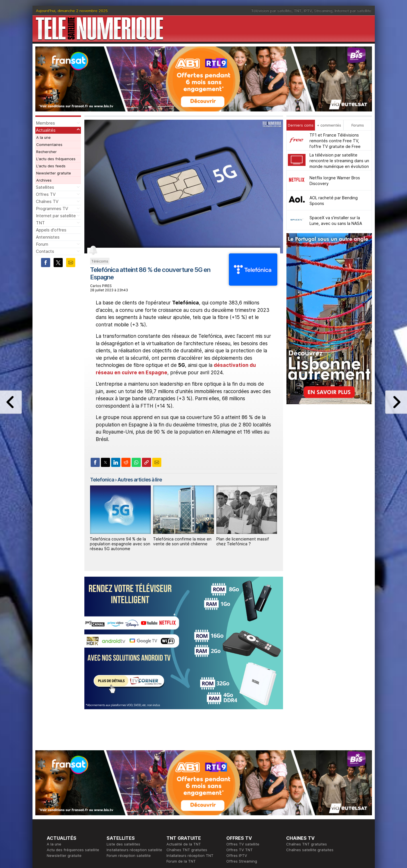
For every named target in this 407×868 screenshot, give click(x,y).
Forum (42, 244)
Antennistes (48, 237)
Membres (45, 123)
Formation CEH (239, 801)
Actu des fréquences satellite (73, 767)
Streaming (323, 11)
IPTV (308, 11)
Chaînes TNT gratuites (187, 767)
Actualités (46, 130)
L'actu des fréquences (56, 159)
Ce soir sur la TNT (63, 807)
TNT (298, 11)
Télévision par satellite (271, 11)
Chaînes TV (47, 201)
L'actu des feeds (51, 166)
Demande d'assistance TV (190, 818)
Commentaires (49, 145)
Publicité (174, 807)
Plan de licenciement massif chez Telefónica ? (243, 541)
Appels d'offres (51, 230)
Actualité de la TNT (184, 761)
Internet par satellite (353, 11)
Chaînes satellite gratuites (310, 767)
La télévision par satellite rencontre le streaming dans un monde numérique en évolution (339, 161)
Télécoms (100, 261)
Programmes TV (52, 209)
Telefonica (102, 480)
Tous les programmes (66, 813)
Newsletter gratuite (54, 173)
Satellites (45, 187)
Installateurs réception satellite (134, 767)
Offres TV (46, 194)
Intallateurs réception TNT (190, 773)
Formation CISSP (241, 807)
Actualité (114, 807)
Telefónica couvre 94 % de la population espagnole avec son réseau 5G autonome (120, 544)
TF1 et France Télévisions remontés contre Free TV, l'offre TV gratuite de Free (335, 141)
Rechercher (46, 152)
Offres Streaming (242, 778)
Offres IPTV (237, 773)
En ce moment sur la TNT (69, 801)
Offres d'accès (120, 813)
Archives (44, 180)
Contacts (45, 251)
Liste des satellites (123, 761)
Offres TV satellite (243, 761)
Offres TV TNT (240, 767)
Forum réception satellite (129, 773)
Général (174, 813)
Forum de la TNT (181, 778)
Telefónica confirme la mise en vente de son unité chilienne (182, 541)
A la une (43, 137)
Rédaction (175, 801)
